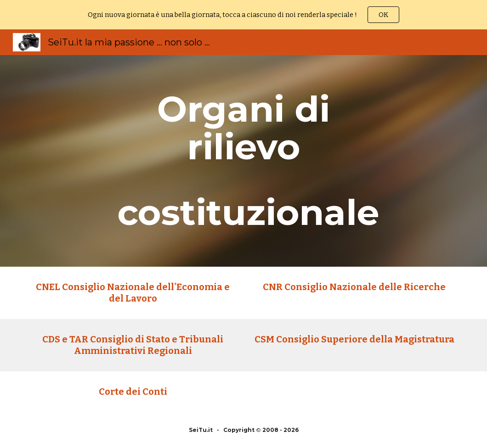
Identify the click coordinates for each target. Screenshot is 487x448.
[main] (244, 161)
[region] (243, 15)
